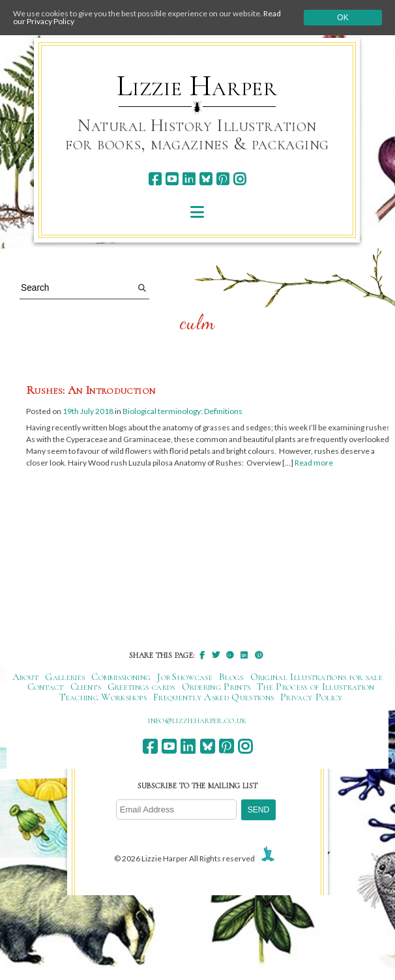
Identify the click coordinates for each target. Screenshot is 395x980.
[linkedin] (189, 179)
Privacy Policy (311, 697)
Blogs (231, 677)
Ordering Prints (216, 687)
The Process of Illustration (315, 687)
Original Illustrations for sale (317, 677)
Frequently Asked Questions (213, 697)
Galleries (65, 677)
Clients (86, 687)
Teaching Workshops (103, 697)
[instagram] (240, 179)
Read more (314, 463)
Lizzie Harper (197, 86)
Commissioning (121, 677)
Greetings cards (141, 687)
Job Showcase (185, 677)
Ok (343, 18)
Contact (46, 687)
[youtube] (172, 179)
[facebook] (155, 179)
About (26, 677)
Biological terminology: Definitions (183, 411)
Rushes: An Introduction (91, 390)
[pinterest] (223, 179)
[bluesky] (206, 179)
